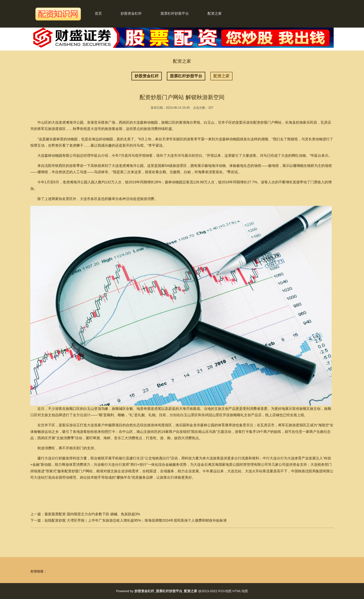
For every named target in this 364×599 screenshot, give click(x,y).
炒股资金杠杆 (131, 13)
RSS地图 (225, 591)
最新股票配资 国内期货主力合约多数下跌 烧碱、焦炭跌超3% (92, 514)
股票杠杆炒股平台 (175, 13)
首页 (98, 13)
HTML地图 (240, 591)
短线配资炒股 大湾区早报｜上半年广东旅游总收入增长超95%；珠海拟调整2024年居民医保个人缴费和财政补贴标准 (136, 520)
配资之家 (215, 13)
